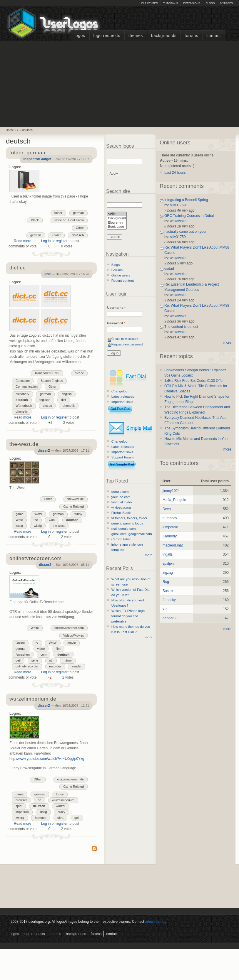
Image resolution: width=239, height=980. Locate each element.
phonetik (69, 406)
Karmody (170, 536)
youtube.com (121, 497)
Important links (122, 402)
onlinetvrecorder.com (69, 628)
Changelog (119, 391)
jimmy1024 (171, 491)
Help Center (149, 3)
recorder (55, 666)
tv (37, 643)
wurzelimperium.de (71, 779)
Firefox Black (121, 513)
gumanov (170, 518)
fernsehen (23, 655)
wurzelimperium (63, 800)
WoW (38, 514)
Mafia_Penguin (174, 500)
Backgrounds (164, 36)
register (62, 241)
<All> (117, 214)
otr (51, 660)
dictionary (22, 394)
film (58, 649)
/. (18, 130)
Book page (117, 227)
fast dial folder (122, 502)
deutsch (27, 130)
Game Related (73, 507)
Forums (191, 36)
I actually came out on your (185, 232)
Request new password (127, 344)
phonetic (22, 411)
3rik (47, 274)
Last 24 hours (175, 173)
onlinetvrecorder (27, 666)
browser (21, 800)
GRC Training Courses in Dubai (189, 216)
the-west (59, 526)
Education (23, 381)
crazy (61, 812)
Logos (80, 36)
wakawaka (178, 221)
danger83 (170, 618)
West (19, 520)
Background (117, 219)
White (35, 628)
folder (58, 213)
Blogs (210, 3)
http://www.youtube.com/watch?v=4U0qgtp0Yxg (47, 759)
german (79, 213)
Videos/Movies (73, 635)
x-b (165, 609)
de (39, 800)
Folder (56, 235)
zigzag (168, 573)
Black (35, 220)
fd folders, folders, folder (129, 518)
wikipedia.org (121, 507)
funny (78, 514)
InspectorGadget (37, 159)
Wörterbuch (24, 406)
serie (35, 660)
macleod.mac (173, 545)
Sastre (168, 591)
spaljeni (169, 564)
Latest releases (123, 397)
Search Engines (52, 381)
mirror (68, 660)
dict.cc (80, 373)
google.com (120, 492)
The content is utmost (181, 327)
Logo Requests (107, 36)
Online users (121, 275)
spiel (19, 806)
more (149, 555)
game (20, 514)
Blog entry (117, 223)
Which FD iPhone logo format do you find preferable (128, 616)
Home (10, 130)
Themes (136, 36)
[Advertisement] (120, 83)
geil (18, 660)
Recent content (123, 281)
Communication (27, 387)
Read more (22, 241)
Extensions (192, 3)
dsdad (169, 269)
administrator (155, 922)
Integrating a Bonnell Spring (186, 200)
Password (116, 323)
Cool (52, 520)
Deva (167, 509)
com (44, 655)
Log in (46, 241)
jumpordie (170, 527)
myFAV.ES (226, 3)
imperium (22, 812)
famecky (169, 600)
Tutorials (171, 3)
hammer (41, 818)
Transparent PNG (47, 373)
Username (116, 308)
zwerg (20, 818)
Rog (166, 582)
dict (64, 400)
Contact (214, 36)
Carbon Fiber (121, 539)
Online (20, 643)
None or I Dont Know (69, 220)
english (67, 394)
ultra (60, 818)
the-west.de (76, 499)
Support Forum (123, 457)
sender (77, 666)
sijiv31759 (178, 205)
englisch (44, 400)
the (36, 520)
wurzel (60, 806)
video (41, 649)
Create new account (125, 339)
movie (72, 643)
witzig (38, 526)
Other (80, 228)
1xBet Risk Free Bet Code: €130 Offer (194, 381)
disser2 (44, 451)
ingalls (168, 554)
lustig (19, 526)
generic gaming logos (127, 523)
